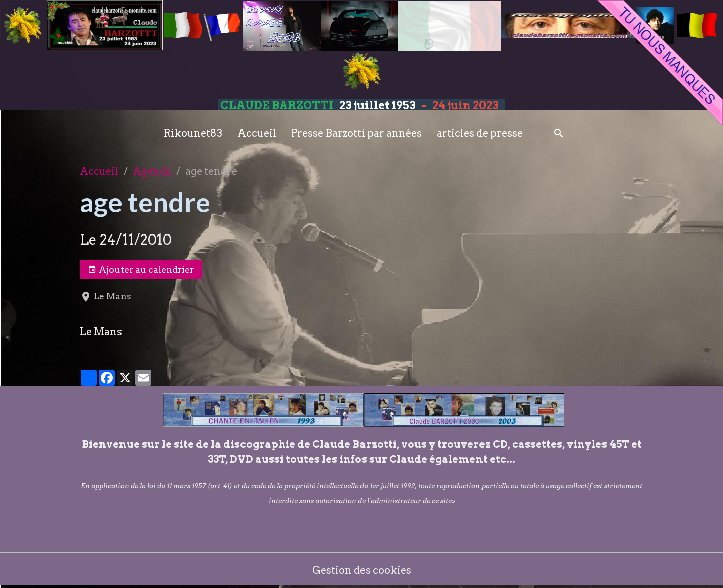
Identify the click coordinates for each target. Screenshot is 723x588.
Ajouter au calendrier (141, 270)
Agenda (152, 171)
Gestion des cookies (362, 570)
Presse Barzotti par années (356, 133)
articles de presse (480, 133)
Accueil (257, 133)
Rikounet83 (193, 133)
